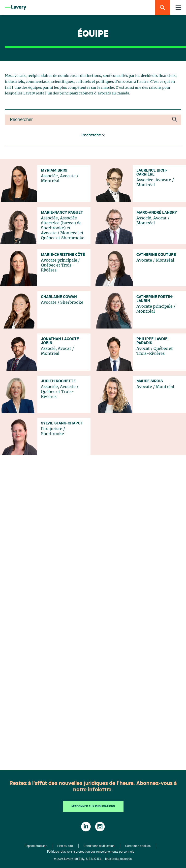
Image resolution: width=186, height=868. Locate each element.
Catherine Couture (156, 255)
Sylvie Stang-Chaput (62, 423)
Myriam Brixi (54, 171)
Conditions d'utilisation (99, 846)
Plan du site (65, 846)
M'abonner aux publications (93, 807)
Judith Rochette (58, 381)
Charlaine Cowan (59, 297)
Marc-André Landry (157, 213)
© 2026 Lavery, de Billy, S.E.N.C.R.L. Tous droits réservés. (93, 859)
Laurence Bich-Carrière (152, 173)
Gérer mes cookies (138, 846)
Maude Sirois (150, 381)
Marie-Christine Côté (63, 255)
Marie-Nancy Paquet (62, 213)
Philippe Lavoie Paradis (152, 341)
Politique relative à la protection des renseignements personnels (91, 852)
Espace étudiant (36, 846)
